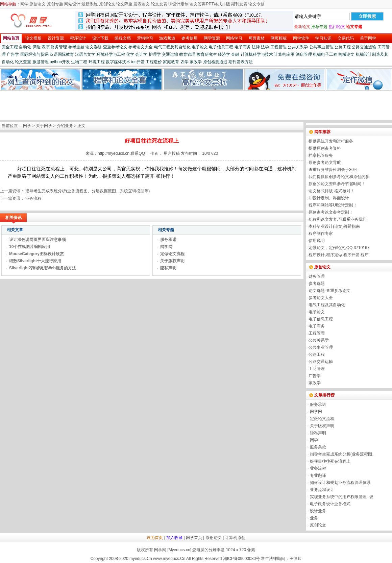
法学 (265, 47)
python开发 (60, 62)
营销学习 (145, 38)
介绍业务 (65, 126)
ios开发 (138, 62)
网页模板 (279, 38)
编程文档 (123, 38)
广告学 (13, 54)
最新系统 (90, 4)
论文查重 (23, 62)
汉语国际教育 (62, 54)
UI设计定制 (178, 4)
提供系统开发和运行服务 (331, 141)
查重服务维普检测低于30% (333, 170)
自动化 (25, 47)
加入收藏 (174, 538)
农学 (185, 62)
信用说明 (317, 241)
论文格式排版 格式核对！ (331, 191)
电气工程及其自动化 (172, 47)
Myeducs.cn (179, 550)
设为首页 (155, 538)
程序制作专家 (321, 234)
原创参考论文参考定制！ (331, 212)
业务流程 (33, 198)
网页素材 (256, 38)
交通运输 (170, 54)
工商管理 (317, 369)
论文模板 (33, 38)
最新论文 (302, 27)
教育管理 (187, 54)
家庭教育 (171, 62)
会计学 (141, 54)
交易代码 (346, 38)
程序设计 (78, 38)
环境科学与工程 (111, 54)
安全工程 (10, 47)
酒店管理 (304, 54)
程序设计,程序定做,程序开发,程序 (339, 255)
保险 (36, 47)
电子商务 (243, 47)
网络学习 (234, 38)
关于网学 (368, 38)
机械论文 (346, 54)
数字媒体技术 (118, 62)
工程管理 (278, 47)
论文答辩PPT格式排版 (210, 4)
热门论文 (337, 27)
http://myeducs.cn (114, 153)
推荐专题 (319, 27)
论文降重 (124, 4)
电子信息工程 (221, 47)
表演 (46, 47)
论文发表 (159, 4)
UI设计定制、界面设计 (329, 198)
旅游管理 (41, 62)
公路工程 (343, 47)
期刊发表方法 (241, 62)
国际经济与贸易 (34, 54)
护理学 (155, 54)
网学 (24, 4)
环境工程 (97, 62)
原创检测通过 (215, 62)
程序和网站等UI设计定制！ (333, 205)
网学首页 (194, 538)
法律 (256, 47)
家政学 (196, 62)
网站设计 (72, 4)
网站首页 (11, 38)
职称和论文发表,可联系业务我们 (337, 219)
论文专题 (256, 4)
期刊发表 (239, 4)
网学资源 (212, 38)
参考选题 (76, 47)
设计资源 (56, 38)
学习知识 (323, 38)
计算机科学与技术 (257, 54)
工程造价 (154, 62)
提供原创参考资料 (325, 148)
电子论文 (200, 47)
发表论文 (142, 4)
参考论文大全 (141, 47)
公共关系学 (298, 47)
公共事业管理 (321, 47)
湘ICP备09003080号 (241, 559)
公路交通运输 (364, 47)
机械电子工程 (325, 54)
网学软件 (301, 38)
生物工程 (79, 62)
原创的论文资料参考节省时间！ (337, 184)
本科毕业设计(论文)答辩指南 (334, 226)
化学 (130, 54)
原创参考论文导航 (325, 163)
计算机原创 (235, 538)
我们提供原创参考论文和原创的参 (339, 177)
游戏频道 (167, 38)
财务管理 (59, 47)
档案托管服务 (321, 155)
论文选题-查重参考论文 (106, 47)
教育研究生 (207, 54)
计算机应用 (284, 54)
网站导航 (8, 4)
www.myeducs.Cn (169, 559)
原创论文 (38, 4)
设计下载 (100, 38)
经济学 (224, 54)
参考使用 (190, 38)
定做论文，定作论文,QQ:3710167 (339, 248)
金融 (235, 54)
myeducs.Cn (141, 559)
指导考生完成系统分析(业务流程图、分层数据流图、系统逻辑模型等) (88, 191)
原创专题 (55, 4)
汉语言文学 (85, 54)
